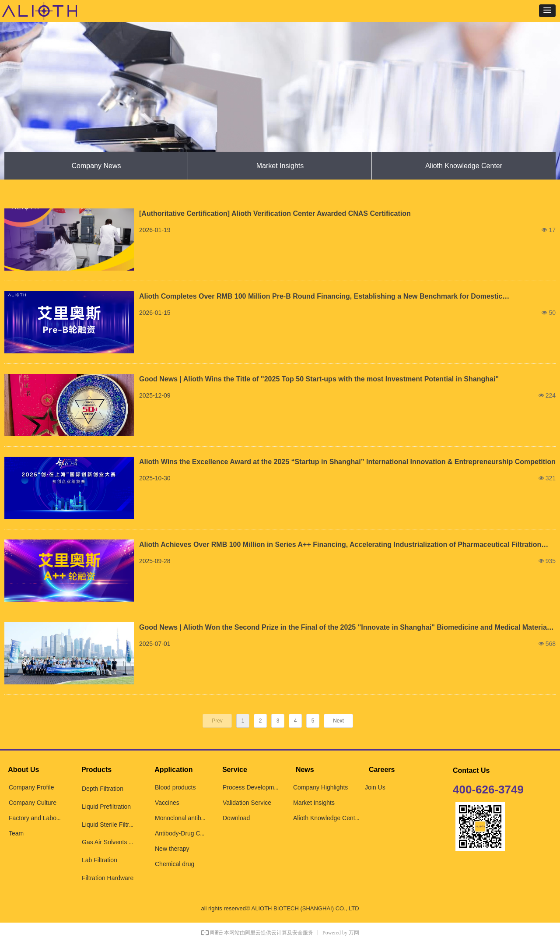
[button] (547, 11)
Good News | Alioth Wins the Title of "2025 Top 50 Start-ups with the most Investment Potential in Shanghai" (319, 379)
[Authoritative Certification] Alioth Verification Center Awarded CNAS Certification (275, 213)
